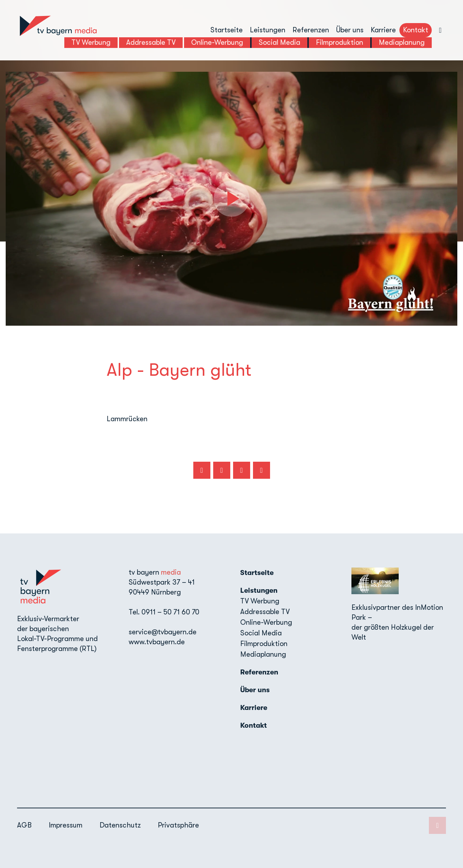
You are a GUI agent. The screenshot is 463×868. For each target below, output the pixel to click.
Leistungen (268, 30)
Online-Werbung (266, 622)
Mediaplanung (263, 654)
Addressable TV (265, 612)
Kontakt (416, 30)
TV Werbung (260, 601)
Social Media (261, 633)
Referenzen (311, 30)
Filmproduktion (264, 644)
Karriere (383, 30)
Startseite (227, 30)
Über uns (350, 30)
